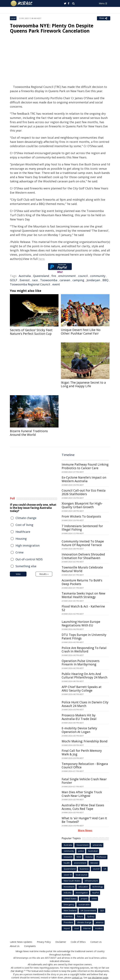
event (56, 284)
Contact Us (96, 942)
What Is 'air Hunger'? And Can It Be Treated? (84, 820)
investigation (82, 893)
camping (78, 280)
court (77, 928)
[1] (25, 971)
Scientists (68, 916)
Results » (44, 574)
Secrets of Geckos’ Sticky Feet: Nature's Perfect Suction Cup (31, 332)
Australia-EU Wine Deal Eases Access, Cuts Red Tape (83, 807)
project (84, 899)
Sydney (91, 916)
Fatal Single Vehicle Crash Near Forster (84, 781)
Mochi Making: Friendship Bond (85, 741)
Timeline (68, 455)
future (80, 916)
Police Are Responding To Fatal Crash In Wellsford (84, 650)
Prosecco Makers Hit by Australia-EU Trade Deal (79, 717)
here (41, 259)
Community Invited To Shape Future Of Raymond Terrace (83, 543)
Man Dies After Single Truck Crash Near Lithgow (82, 794)
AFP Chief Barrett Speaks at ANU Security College (82, 689)
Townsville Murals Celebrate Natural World (82, 569)
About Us (15, 946)
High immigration (28, 545)
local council (81, 875)
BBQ (105, 280)
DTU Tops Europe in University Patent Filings (84, 637)
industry (68, 893)
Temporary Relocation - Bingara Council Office (85, 766)
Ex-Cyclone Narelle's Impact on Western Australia (84, 479)
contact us (77, 978)
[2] (27, 971)
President (68, 922)
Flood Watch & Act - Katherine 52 (83, 608)
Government (82, 845)
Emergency (69, 904)
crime (94, 899)
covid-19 (68, 875)
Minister (94, 863)
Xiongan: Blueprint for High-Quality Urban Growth (82, 505)
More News (85, 830)
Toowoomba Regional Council (30, 284)
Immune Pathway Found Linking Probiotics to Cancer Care (85, 466)
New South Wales (72, 881)
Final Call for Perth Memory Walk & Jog (82, 752)
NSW (79, 857)
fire (54, 276)
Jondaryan (93, 280)
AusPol (96, 893)
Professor (101, 857)
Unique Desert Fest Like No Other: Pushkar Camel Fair (81, 332)
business (84, 869)
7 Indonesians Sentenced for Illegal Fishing (82, 528)
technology (98, 887)
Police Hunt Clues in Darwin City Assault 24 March (85, 704)
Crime (20, 552)
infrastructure (91, 881)
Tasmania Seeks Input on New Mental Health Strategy (83, 595)
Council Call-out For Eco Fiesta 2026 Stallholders (84, 492)
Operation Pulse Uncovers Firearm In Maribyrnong (81, 663)
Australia (25, 276)
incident (99, 928)
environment (67, 276)
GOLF (14, 280)
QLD (102, 910)
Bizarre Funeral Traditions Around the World (29, 433)
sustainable (84, 904)
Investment (69, 887)
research (68, 857)
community (98, 276)
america (100, 922)
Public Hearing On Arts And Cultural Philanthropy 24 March (84, 676)
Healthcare (23, 532)
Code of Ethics (78, 942)
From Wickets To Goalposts (81, 516)
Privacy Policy (43, 942)
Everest (25, 280)
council (83, 276)
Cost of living (24, 525)
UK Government (88, 910)
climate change (84, 922)
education (83, 887)
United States (70, 899)
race (35, 280)
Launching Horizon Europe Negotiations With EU (81, 624)
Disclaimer (60, 942)
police (81, 851)
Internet (87, 928)
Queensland (41, 276)
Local (13, 18)
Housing (21, 539)
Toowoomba (49, 280)
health (67, 863)
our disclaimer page (98, 978)
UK (105, 869)
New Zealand (70, 910)
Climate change (26, 518)
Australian (93, 851)
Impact (67, 928)
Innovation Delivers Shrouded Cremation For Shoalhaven (83, 556)
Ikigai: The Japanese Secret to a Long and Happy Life (83, 384)
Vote (18, 574)
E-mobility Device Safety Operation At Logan (79, 730)
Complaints (30, 946)
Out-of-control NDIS (29, 559)
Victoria (89, 857)
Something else (26, 566)
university (97, 845)
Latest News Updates (21, 942)
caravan (65, 280)
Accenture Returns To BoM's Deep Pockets (82, 582)
